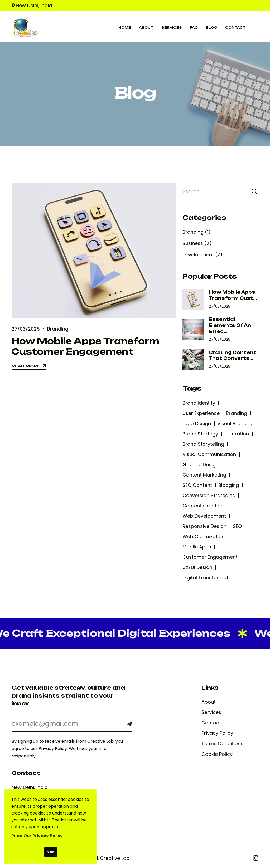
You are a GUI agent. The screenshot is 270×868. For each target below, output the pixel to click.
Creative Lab (115, 858)
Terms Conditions (222, 744)
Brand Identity (199, 403)
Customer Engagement (210, 557)
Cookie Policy (217, 754)
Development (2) (202, 255)
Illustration (237, 434)
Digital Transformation (209, 578)
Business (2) (197, 243)
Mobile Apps (197, 547)
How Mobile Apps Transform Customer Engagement (85, 346)
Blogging (229, 485)
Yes (51, 852)
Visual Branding (235, 423)
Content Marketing (204, 475)
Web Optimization (204, 536)
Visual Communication (209, 454)
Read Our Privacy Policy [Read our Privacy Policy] (37, 836)
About (209, 702)
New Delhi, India (34, 5)
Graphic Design (201, 465)
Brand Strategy (200, 434)
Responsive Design (204, 526)
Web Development (204, 516)
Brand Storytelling (203, 444)
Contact (211, 723)
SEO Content (197, 485)
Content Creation (203, 506)
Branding (58, 329)
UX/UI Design (197, 567)
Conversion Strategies (209, 495)
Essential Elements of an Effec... (230, 325)
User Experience (201, 413)
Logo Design (197, 423)
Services (211, 712)
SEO (237, 526)
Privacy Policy (217, 733)
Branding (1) (197, 232)
